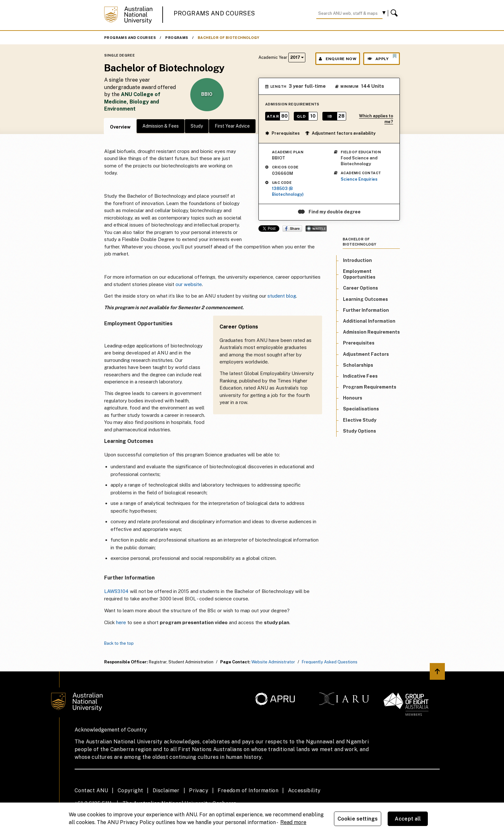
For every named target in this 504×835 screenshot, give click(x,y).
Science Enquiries (359, 179)
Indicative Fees (360, 376)
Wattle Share (316, 229)
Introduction (357, 260)
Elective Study (360, 420)
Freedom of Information (248, 790)
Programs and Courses (214, 13)
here (121, 622)
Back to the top (119, 643)
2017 (297, 57)
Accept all (408, 819)
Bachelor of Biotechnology (228, 38)
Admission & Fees (161, 126)
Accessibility (304, 790)
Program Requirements (370, 387)
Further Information (366, 310)
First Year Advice (232, 126)
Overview (120, 127)
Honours (353, 398)
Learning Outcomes (365, 299)
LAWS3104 (116, 591)
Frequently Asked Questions (330, 662)
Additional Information (369, 321)
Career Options (360, 288)
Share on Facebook (292, 229)
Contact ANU (91, 790)
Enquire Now (338, 59)
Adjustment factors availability (340, 133)
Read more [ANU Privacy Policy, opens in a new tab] (293, 822)
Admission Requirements (371, 332)
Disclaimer (166, 790)
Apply (382, 57)
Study (197, 126)
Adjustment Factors (366, 354)
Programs (177, 38)
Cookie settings (358, 819)
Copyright (130, 790)
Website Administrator (273, 662)
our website (189, 284)
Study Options (360, 431)
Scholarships (358, 365)
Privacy (199, 790)
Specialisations (361, 409)
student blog (282, 296)
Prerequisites (282, 133)
